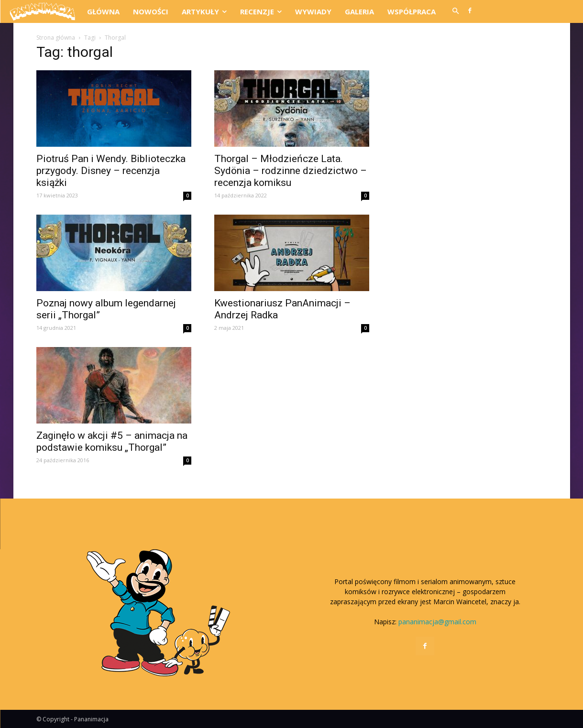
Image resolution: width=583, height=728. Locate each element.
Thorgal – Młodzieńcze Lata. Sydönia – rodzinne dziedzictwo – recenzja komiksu (291, 171)
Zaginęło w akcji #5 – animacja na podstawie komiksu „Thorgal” (112, 441)
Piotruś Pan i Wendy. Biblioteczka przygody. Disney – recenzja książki (111, 171)
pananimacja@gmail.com (437, 622)
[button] (456, 11)
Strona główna (56, 38)
